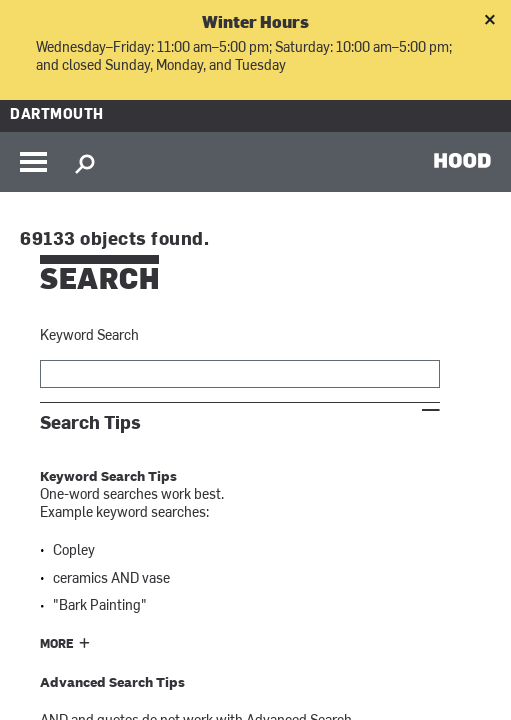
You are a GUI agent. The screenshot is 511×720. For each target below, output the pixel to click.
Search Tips (90, 423)
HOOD (462, 160)
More (57, 645)
